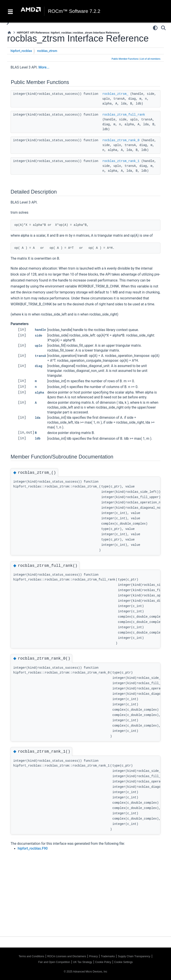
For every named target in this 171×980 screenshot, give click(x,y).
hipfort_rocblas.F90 (33, 849)
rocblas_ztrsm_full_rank (124, 115)
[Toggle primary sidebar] (8, 23)
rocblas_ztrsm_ (115, 94)
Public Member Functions (125, 59)
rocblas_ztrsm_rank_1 (121, 161)
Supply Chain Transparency (134, 956)
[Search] (163, 28)
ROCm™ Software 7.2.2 (74, 11)
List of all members (150, 59)
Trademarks (108, 956)
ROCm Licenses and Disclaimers (67, 956)
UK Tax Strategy (83, 962)
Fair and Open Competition (54, 962)
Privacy (93, 956)
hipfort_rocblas (21, 51)
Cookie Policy (103, 962)
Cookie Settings (124, 962)
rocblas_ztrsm (47, 51)
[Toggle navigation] (10, 11)
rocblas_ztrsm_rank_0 (121, 140)
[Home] (9, 33)
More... (44, 67)
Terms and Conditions (31, 956)
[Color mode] (155, 28)
